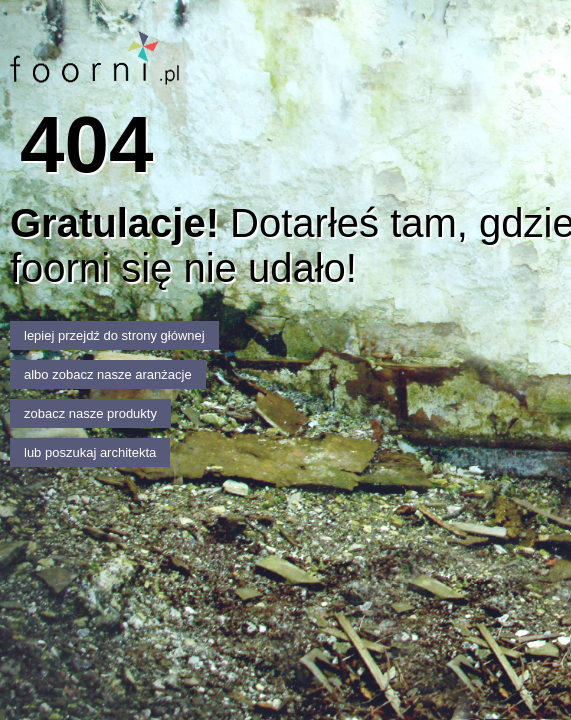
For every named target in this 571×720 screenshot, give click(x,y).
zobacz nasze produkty (90, 413)
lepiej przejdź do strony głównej (114, 335)
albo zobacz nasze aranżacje (108, 374)
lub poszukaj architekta (90, 452)
